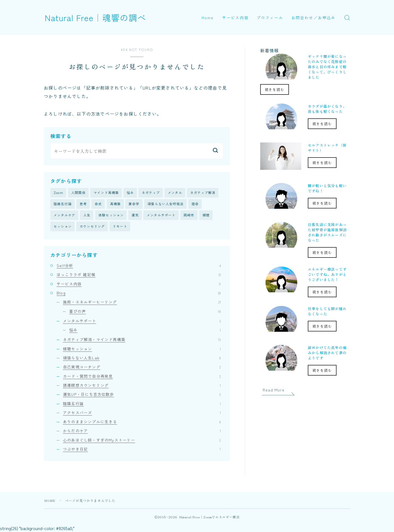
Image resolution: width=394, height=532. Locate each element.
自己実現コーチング (142, 367)
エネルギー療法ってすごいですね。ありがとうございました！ (327, 274)
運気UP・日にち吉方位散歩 (142, 395)
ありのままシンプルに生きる (142, 422)
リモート (120, 227)
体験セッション (111, 215)
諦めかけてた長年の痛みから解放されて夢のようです (327, 353)
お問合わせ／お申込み (313, 18)
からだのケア (142, 431)
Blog (139, 293)
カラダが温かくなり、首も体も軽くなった (327, 109)
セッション (63, 227)
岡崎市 (189, 215)
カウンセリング (92, 227)
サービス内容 (235, 18)
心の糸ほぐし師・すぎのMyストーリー (142, 441)
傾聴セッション (142, 349)
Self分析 (139, 266)
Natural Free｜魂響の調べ (97, 17)
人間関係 (78, 193)
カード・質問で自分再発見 (142, 377)
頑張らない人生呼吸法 (166, 204)
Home (208, 18)
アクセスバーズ (142, 413)
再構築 (115, 204)
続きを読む (275, 89)
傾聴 (206, 215)
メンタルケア (64, 215)
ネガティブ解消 (203, 193)
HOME (50, 501)
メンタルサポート (161, 215)
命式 (98, 204)
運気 (135, 215)
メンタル (175, 193)
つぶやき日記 (142, 450)
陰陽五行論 (63, 204)
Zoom (58, 193)
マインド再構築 (106, 193)
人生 (87, 215)
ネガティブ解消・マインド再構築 (142, 340)
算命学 (134, 204)
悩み (130, 193)
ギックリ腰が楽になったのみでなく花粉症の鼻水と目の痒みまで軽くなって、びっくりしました (327, 67)
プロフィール (270, 18)
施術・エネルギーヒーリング (142, 302)
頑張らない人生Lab (142, 358)
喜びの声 (145, 311)
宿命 (195, 204)
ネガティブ (151, 193)
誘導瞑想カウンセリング (142, 386)
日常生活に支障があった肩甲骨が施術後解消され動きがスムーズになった (327, 232)
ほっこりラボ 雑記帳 (139, 275)
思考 (83, 204)
